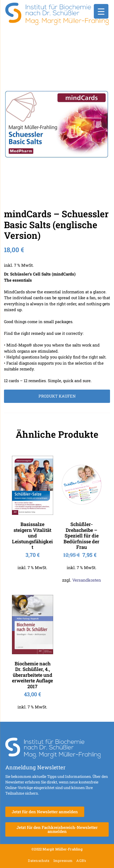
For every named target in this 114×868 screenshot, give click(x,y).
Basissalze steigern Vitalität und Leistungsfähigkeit (32, 536)
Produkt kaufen (57, 396)
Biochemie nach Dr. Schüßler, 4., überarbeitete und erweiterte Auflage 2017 (32, 675)
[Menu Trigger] (101, 11)
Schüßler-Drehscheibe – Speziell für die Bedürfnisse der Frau (81, 536)
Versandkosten (87, 580)
